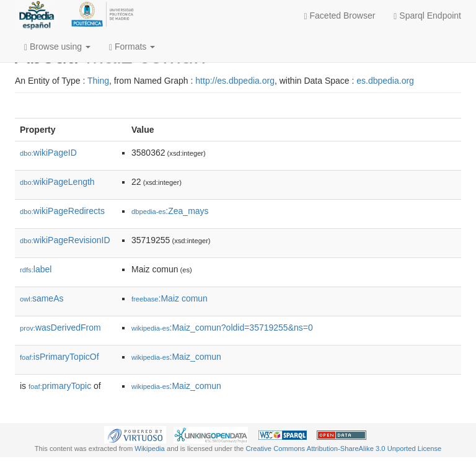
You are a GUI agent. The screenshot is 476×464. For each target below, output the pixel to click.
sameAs (42, 298)
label (36, 269)
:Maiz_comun (176, 357)
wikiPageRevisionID (65, 240)
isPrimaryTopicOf (59, 357)
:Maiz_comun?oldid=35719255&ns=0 (222, 328)
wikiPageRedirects (62, 211)
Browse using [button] (57, 47)
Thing (98, 81)
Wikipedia (150, 448)
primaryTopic (60, 386)
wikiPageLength (57, 182)
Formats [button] (132, 47)
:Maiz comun (170, 298)
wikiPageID (48, 153)
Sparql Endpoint (427, 16)
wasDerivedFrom (60, 328)
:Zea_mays (170, 211)
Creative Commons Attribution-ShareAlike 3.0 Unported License (343, 448)
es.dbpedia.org (385, 81)
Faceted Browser (340, 16)
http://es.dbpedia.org (235, 81)
